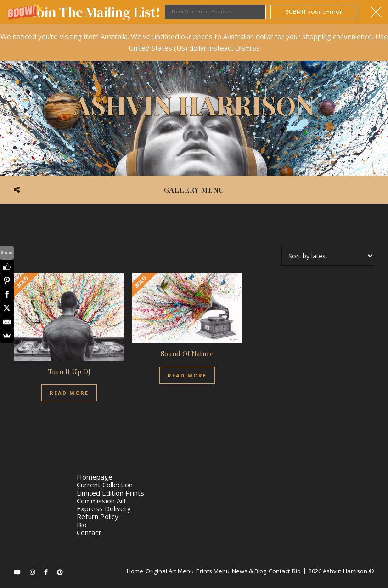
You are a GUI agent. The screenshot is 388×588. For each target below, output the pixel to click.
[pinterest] (60, 572)
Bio (82, 525)
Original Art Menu (170, 571)
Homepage (95, 477)
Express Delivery (104, 508)
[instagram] (33, 572)
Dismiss (247, 48)
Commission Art (101, 501)
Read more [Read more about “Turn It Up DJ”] (69, 393)
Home (135, 571)
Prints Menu (213, 571)
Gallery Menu (194, 190)
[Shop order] (328, 256)
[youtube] (18, 572)
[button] (194, 12)
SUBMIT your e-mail (314, 12)
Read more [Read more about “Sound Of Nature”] (187, 375)
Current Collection (105, 485)
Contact (89, 532)
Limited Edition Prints (110, 493)
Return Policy (98, 516)
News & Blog (249, 571)
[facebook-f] (47, 572)
